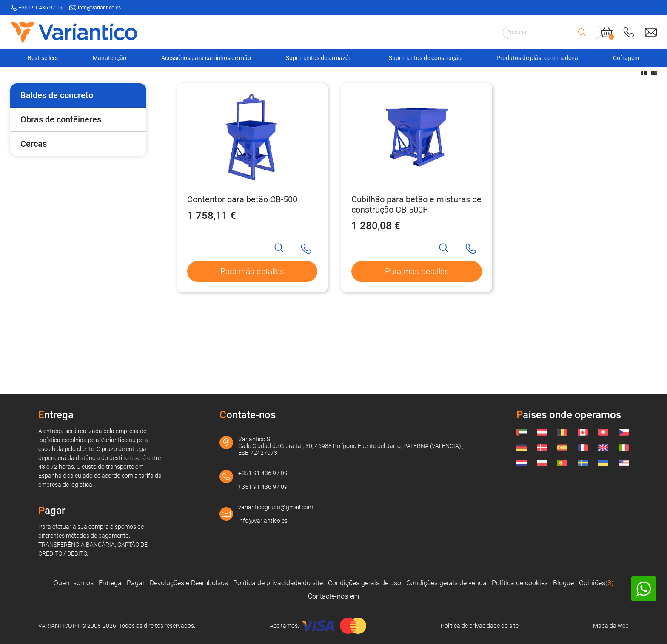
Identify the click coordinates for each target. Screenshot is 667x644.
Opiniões (596, 583)
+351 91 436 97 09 (263, 473)
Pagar (136, 583)
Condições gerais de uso (365, 583)
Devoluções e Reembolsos (189, 583)
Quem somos (74, 583)
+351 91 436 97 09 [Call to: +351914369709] (41, 8)
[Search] (582, 32)
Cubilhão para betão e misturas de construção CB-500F (416, 271)
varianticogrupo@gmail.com (276, 507)
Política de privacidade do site (278, 583)
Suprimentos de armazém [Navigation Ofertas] (320, 58)
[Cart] (607, 32)
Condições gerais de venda (446, 583)
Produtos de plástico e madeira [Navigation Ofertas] (537, 58)
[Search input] (540, 32)
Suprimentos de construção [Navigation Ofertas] (425, 58)
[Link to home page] (74, 32)
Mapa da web (611, 626)
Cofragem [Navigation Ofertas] (626, 58)
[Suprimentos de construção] (95, 80)
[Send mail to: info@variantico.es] (651, 32)
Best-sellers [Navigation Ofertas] (43, 58)
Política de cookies (520, 583)
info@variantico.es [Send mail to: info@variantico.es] (99, 8)
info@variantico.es (263, 521)
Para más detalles (252, 338)
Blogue (563, 583)
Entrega (110, 583)
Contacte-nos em (333, 596)
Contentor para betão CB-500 (242, 266)
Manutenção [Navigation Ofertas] (110, 58)
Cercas (34, 210)
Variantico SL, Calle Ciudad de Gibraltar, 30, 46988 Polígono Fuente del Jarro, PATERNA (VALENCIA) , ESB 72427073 (351, 446)
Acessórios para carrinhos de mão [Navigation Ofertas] (206, 58)
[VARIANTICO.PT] (31, 80)
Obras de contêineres (61, 186)
